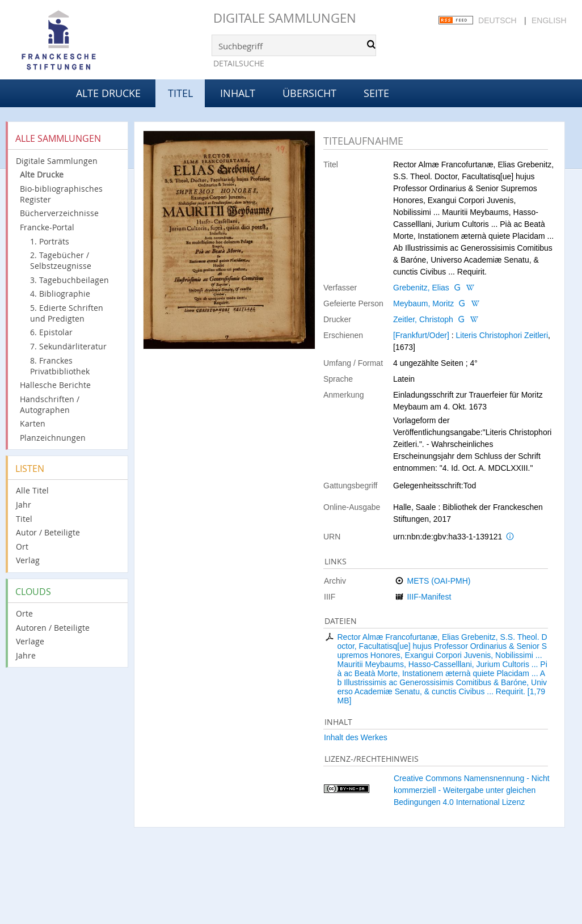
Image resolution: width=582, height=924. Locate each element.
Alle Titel (32, 490)
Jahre (26, 655)
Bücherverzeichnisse (59, 213)
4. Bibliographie (60, 294)
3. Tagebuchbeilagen (69, 280)
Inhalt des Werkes (356, 737)
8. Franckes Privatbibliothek (60, 366)
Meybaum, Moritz (423, 303)
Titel (24, 519)
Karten (33, 423)
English (549, 20)
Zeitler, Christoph (423, 319)
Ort (22, 547)
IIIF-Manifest (429, 597)
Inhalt (238, 93)
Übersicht (309, 93)
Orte (24, 613)
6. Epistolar (51, 332)
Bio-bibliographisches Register (61, 194)
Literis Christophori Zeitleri (502, 335)
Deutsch (497, 20)
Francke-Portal (47, 227)
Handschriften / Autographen (50, 404)
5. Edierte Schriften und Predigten (67, 313)
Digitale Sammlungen (285, 18)
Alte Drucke (108, 93)
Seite (376, 93)
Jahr (24, 505)
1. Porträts (50, 241)
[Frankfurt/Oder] (421, 335)
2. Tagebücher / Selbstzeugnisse (61, 260)
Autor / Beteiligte (48, 532)
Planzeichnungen (53, 438)
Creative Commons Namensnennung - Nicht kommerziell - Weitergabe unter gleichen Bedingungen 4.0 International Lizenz (472, 790)
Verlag (28, 560)
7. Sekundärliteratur (68, 346)
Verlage (30, 641)
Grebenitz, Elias (421, 288)
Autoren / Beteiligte (53, 628)
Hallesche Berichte (55, 385)
